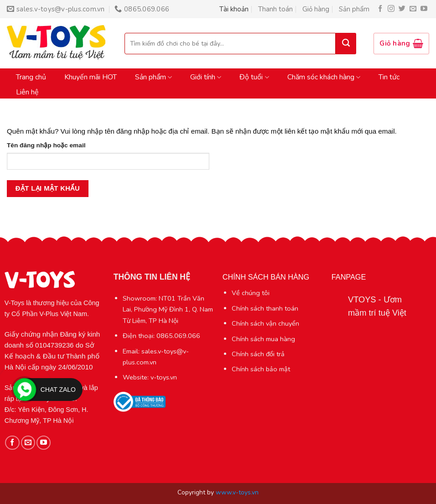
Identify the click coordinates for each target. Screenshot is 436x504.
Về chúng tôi (251, 293)
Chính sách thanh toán (265, 308)
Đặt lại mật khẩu (48, 188)
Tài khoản (234, 9)
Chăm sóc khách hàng (324, 77)
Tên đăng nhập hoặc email (46, 145)
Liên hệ (27, 92)
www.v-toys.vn (237, 492)
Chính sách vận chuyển (265, 323)
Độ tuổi (254, 77)
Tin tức (389, 77)
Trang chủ (31, 77)
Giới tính (206, 77)
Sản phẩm (354, 9)
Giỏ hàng (316, 9)
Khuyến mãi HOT (91, 77)
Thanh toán (275, 9)
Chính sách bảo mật (261, 369)
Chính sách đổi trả (258, 354)
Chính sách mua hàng (263, 339)
